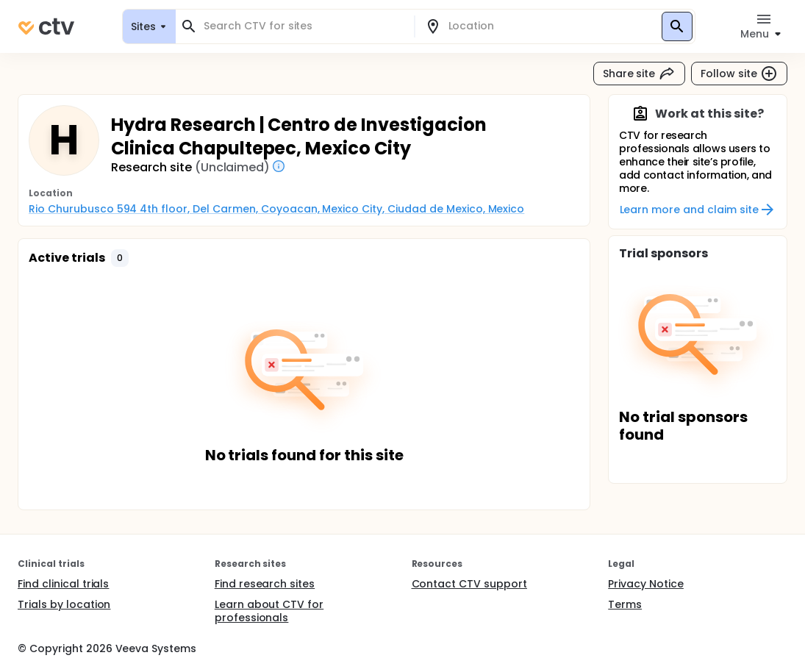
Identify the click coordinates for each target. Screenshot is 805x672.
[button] (120, 258)
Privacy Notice (646, 584)
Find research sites (265, 584)
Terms (625, 604)
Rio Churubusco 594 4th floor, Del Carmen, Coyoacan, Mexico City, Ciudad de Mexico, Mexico (276, 209)
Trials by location (64, 604)
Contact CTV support (469, 584)
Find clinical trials (63, 584)
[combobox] (304, 26)
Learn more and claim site (698, 210)
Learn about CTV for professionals (269, 611)
